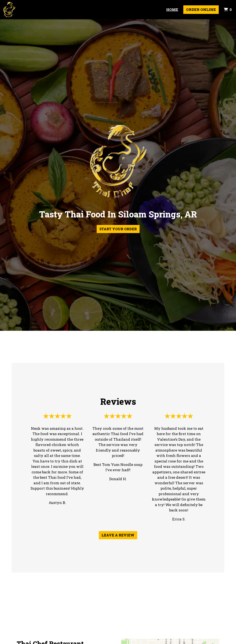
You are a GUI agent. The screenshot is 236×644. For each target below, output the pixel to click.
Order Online (201, 10)
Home (172, 10)
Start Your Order (118, 229)
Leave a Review (118, 535)
